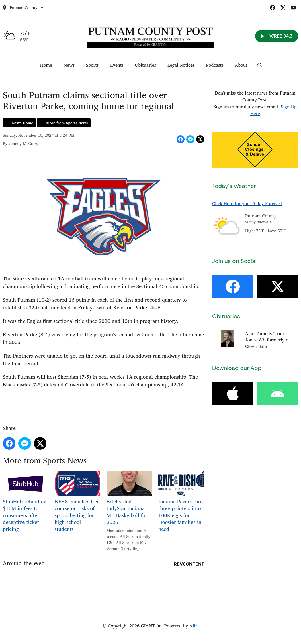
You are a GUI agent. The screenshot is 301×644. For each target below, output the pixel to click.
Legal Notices (181, 65)
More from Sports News (67, 123)
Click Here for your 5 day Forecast (247, 203)
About (241, 65)
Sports (92, 65)
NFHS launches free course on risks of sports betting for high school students (78, 502)
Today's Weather (234, 186)
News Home (23, 123)
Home (46, 65)
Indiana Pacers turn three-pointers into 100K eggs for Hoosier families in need (181, 502)
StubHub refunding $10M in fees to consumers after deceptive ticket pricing (26, 502)
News (69, 65)
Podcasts (215, 65)
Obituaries (145, 65)
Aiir (193, 626)
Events (117, 65)
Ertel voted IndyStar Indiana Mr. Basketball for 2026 (130, 498)
